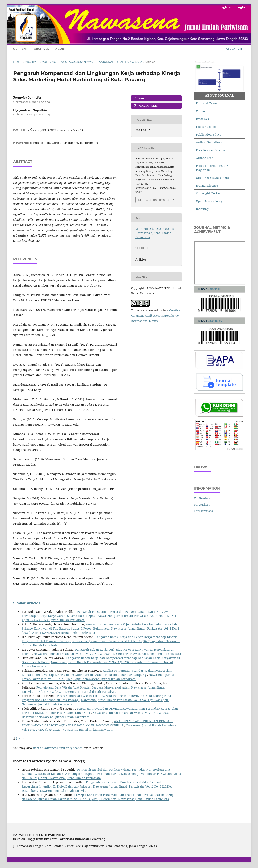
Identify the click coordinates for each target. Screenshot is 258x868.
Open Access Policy (209, 201)
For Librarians (203, 511)
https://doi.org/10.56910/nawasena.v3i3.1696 (53, 130)
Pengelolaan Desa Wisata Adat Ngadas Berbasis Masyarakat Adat (83, 687)
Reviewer (203, 119)
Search (234, 49)
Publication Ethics (208, 134)
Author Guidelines (209, 142)
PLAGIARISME (147, 106)
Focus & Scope (206, 127)
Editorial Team (206, 103)
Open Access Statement (212, 178)
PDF (140, 98)
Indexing (202, 209)
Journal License (207, 185)
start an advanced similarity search (58, 748)
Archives (41, 49)
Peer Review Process (210, 150)
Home (18, 62)
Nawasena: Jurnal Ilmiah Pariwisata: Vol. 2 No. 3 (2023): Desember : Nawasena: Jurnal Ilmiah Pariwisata (107, 654)
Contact (201, 111)
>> (23, 738)
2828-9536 (215, 321)
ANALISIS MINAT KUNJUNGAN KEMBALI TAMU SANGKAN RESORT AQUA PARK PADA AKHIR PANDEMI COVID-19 (97, 723)
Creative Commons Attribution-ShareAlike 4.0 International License (156, 316)
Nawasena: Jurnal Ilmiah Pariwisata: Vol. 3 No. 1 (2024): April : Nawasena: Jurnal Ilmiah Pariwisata (98, 677)
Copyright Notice (208, 193)
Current (20, 49)
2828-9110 (214, 289)
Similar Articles (27, 603)
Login (241, 7)
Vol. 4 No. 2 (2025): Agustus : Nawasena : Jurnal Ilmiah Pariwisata (92, 62)
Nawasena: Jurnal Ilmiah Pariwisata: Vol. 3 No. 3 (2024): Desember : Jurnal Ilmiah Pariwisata (94, 689)
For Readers (202, 498)
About (61, 49)
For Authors (202, 504)
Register (226, 7)
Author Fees (204, 158)
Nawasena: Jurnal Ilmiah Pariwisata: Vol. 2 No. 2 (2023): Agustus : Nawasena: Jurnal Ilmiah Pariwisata (100, 727)
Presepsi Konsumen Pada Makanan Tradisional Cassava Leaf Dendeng (124, 795)
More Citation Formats (154, 200)
